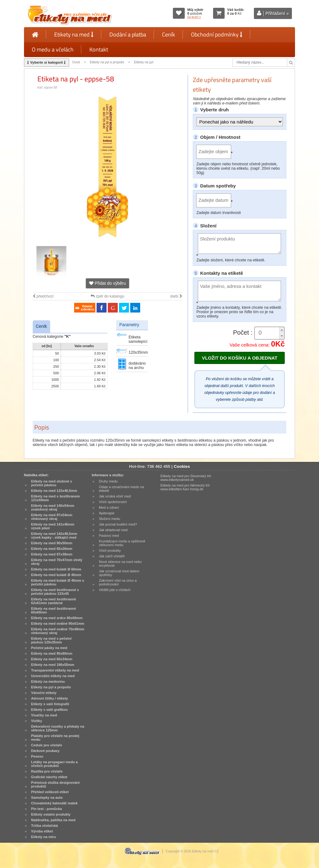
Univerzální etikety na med (53, 676)
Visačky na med (44, 715)
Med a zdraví (109, 507)
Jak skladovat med (113, 530)
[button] (282, 330)
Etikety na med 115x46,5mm (54, 491)
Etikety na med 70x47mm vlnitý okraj (57, 562)
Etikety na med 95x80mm (52, 653)
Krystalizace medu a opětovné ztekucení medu (122, 543)
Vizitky (37, 721)
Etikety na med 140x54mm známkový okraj (53, 507)
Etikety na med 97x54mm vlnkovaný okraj (52, 517)
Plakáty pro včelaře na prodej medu (55, 738)
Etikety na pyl (144, 62)
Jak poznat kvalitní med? (118, 524)
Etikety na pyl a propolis (107, 62)
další (176, 296)
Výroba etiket (42, 831)
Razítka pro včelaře (47, 771)
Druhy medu (108, 481)
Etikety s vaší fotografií (50, 704)
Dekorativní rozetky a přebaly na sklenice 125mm (58, 728)
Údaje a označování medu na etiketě (121, 489)
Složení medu (109, 519)
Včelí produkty (110, 550)
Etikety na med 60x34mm (52, 659)
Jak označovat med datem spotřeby (119, 573)
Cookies (182, 466)
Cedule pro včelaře (47, 745)
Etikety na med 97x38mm (52, 554)
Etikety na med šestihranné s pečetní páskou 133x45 (55, 592)
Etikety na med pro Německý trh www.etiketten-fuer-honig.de (185, 487)
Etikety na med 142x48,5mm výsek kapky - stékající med (54, 536)
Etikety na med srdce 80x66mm (57, 618)
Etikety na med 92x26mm (52, 549)
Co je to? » (194, 17)
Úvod (76, 62)
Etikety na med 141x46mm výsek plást (53, 526)
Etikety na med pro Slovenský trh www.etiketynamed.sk (186, 478)
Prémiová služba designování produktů (55, 784)
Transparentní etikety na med (55, 670)
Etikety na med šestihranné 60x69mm (54, 610)
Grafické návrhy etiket (49, 777)
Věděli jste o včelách (114, 590)
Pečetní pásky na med (49, 648)
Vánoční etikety (44, 693)
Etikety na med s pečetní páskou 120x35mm (51, 640)
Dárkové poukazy (45, 751)
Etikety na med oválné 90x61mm (58, 623)
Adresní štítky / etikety (50, 698)
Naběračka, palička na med (53, 820)
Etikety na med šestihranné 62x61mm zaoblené (54, 601)
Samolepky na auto (47, 798)
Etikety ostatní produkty (51, 814)
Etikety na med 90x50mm (52, 543)
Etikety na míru (44, 837)
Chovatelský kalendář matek (55, 803)
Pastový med (109, 536)
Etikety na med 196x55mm (53, 665)
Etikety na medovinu (48, 681)
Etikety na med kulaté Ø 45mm (56, 575)
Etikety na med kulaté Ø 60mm (56, 569)
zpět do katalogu (107, 296)
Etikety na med (74, 34)
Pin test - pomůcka (47, 809)
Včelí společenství (113, 502)
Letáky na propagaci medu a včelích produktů (55, 764)
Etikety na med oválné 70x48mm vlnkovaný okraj (58, 631)
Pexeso (37, 756)
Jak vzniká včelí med (115, 496)
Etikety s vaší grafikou (49, 710)
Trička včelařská (45, 826)
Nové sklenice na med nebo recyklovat (120, 564)
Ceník (169, 34)
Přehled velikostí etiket (50, 792)
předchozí (43, 296)
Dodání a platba (128, 34)
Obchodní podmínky (217, 34)
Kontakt (99, 49)
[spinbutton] (269, 333)
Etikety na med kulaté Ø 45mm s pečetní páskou (58, 582)
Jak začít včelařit (112, 556)
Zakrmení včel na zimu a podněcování (118, 582)
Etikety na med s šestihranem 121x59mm (55, 498)
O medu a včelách (53, 49)
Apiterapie (107, 513)
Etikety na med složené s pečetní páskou (52, 483)
